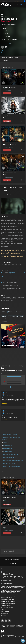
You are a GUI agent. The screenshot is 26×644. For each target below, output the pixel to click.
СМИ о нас (3, 610)
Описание (4, 58)
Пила (4, 527)
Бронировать (7, 93)
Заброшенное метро (9, 144)
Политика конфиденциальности (8, 603)
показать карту (7, 274)
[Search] (18, 5)
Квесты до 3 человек (7, 448)
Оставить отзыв (13, 358)
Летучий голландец (9, 87)
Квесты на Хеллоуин (13, 316)
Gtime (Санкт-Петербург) (10, 25)
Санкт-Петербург (9, 1)
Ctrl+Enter (9, 597)
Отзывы (17, 58)
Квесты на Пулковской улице (10, 457)
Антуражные (11, 312)
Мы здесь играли (13, 44)
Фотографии (5, 60)
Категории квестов (5, 612)
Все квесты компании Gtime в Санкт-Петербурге (11, 438)
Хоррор (22, 316)
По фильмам (18, 312)
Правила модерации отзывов (7, 599)
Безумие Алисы (8, 116)
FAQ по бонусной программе (7, 608)
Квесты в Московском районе (10, 471)
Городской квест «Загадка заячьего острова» (11, 467)
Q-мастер (4, 384)
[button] (24, 199)
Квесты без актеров (6, 319)
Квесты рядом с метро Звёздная (10, 454)
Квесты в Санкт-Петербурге (9, 435)
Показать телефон (7, 277)
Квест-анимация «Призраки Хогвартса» (12, 460)
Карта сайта (4, 616)
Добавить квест (4, 614)
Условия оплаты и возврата (7, 605)
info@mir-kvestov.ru (7, 583)
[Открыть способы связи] (23, 641)
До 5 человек (4, 321)
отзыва (3, 193)
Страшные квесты (7, 451)
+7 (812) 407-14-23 (18, 1)
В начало (13, 564)
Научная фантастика (6, 314)
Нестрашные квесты (16, 319)
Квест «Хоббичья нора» (8, 463)
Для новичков (15, 314)
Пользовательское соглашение (8, 601)
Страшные (4, 312)
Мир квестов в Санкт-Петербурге (13, 559)
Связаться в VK (6, 280)
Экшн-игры (4, 316)
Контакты (11, 58)
